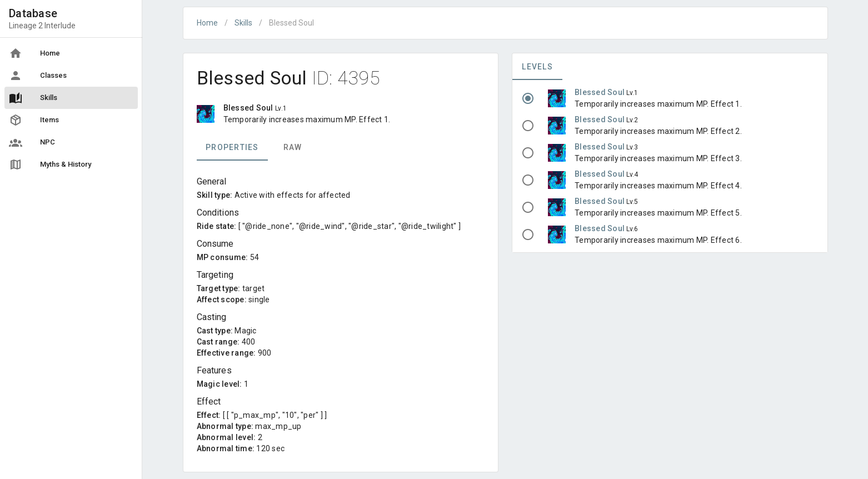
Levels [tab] (537, 67)
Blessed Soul (600, 92)
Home (207, 23)
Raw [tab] (292, 147)
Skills (243, 23)
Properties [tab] (232, 147)
